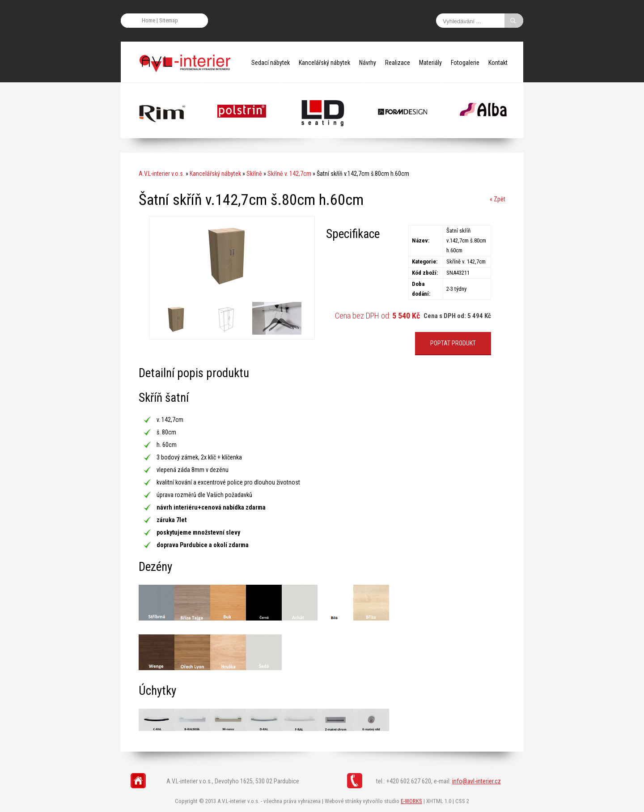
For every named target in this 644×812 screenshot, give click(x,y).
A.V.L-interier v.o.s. (161, 174)
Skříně (254, 174)
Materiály (430, 63)
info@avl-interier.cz (477, 781)
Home (148, 20)
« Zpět (498, 199)
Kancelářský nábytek (324, 63)
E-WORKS (411, 801)
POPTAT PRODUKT (453, 343)
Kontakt (498, 63)
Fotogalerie (465, 63)
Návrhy (368, 63)
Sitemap (169, 20)
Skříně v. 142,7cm (289, 174)
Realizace (398, 63)
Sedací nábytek (271, 63)
